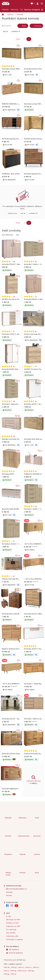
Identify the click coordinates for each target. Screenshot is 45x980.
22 (19, 765)
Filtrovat (38, 26)
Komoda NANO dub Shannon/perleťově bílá (20, 369)
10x (14, 261)
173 (19, 556)
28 (19, 346)
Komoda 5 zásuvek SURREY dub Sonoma (19, 404)
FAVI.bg (31, 971)
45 (41, 626)
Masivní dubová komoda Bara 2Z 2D (17, 649)
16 (41, 556)
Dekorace (14, 9)
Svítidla (8, 836)
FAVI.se (14, 971)
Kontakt (9, 892)
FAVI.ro (21, 967)
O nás (8, 916)
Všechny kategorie (32, 10)
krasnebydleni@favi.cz (18, 889)
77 (19, 311)
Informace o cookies (14, 939)
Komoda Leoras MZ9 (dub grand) (16, 69)
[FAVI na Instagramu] (12, 906)
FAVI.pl (14, 967)
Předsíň (22, 873)
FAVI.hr (36, 967)
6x (36, 261)
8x (36, 331)
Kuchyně (37, 836)
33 (41, 451)
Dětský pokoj (8, 874)
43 (41, 311)
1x (14, 66)
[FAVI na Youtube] (16, 906)
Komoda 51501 (8, 474)
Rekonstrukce (24, 836)
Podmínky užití (12, 936)
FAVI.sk (7, 967)
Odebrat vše (12, 213)
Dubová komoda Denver (34, 754)
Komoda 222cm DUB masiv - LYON (17, 754)
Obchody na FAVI (13, 920)
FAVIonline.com (10, 960)
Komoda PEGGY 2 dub (33, 299)
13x (14, 296)
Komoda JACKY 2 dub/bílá (13, 334)
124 (19, 241)
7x (36, 296)
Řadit (24, 26)
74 (41, 346)
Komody (20, 14)
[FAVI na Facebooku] (7, 906)
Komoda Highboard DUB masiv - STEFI (18, 788)
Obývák (22, 854)
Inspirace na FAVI (13, 926)
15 (19, 521)
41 (41, 276)
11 (20, 451)
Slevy (37, 873)
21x (14, 436)
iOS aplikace (14, 949)
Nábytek (5, 9)
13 (41, 241)
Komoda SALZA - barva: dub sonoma (17, 719)
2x (14, 366)
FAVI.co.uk (22, 971)
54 (41, 381)
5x (36, 401)
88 (19, 276)
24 (41, 521)
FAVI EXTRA (11, 933)
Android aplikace (16, 953)
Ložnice (10, 14)
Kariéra (9, 895)
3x (36, 471)
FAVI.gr (7, 974)
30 (19, 381)
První (18, 39)
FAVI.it (7, 971)
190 (19, 416)
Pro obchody (11, 929)
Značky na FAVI (12, 923)
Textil (37, 818)
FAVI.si (14, 974)
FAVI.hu (29, 967)
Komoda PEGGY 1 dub (11, 264)
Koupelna (8, 854)
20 (41, 730)
